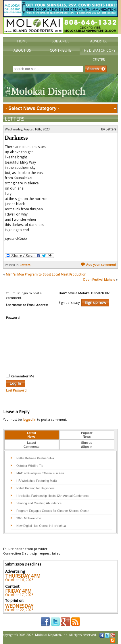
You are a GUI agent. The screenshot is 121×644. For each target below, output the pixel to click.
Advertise (99, 41)
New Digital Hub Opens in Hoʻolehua (41, 526)
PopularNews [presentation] (87, 435)
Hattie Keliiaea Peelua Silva (35, 458)
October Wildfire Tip (30, 466)
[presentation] (30, 350)
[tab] (32, 435)
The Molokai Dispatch (61, 88)
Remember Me (20, 376)
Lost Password (16, 390)
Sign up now (95, 302)
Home (22, 41)
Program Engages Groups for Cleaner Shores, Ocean (53, 511)
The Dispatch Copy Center (99, 55)
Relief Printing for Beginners (36, 488)
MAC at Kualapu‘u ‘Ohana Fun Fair (40, 473)
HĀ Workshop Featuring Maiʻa (37, 481)
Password (13, 318)
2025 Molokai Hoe (29, 518)
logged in (29, 420)
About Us (22, 50)
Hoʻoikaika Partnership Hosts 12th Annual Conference (53, 496)
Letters (15, 119)
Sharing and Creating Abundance (39, 503)
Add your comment (98, 265)
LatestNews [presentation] (31, 435)
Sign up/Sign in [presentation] (87, 445)
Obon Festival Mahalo (99, 280)
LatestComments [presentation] (31, 445)
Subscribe (60, 41)
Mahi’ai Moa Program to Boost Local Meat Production (46, 274)
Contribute (60, 50)
